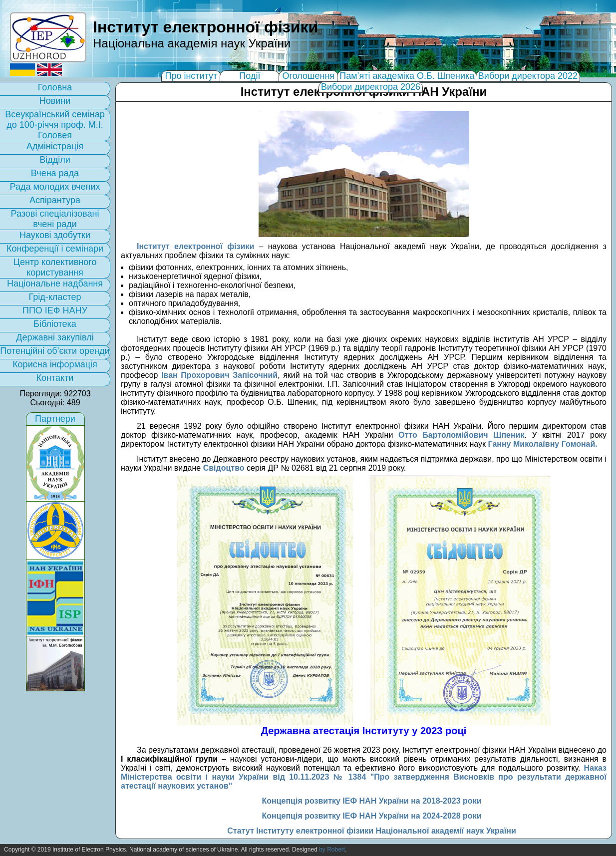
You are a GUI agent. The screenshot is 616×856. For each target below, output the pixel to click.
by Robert (332, 850)
